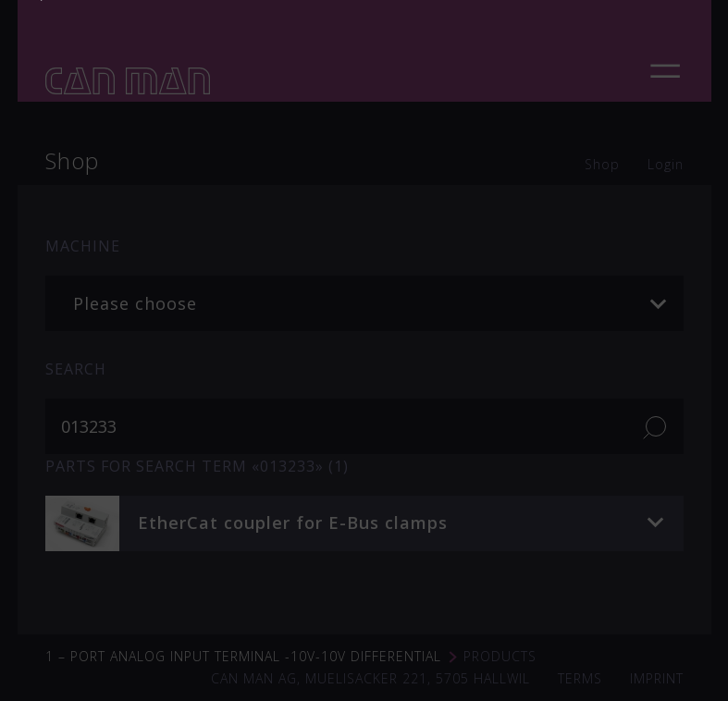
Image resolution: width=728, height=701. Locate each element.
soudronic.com (467, 274)
